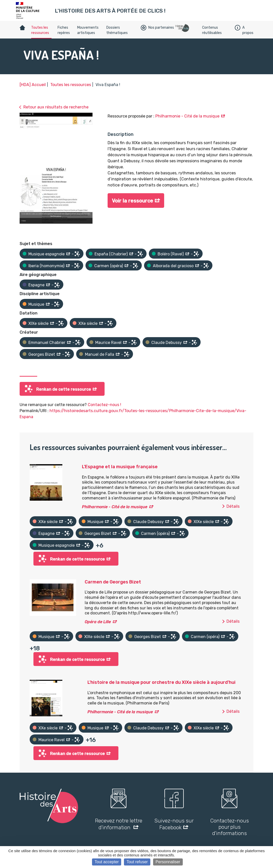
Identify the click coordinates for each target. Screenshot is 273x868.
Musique (36, 304)
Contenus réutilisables (212, 30)
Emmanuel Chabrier (47, 343)
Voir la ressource (132, 201)
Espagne (36, 285)
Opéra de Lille (98, 622)
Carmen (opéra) (109, 266)
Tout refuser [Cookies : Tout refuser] (137, 862)
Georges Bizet (42, 354)
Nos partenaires (157, 28)
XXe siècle (88, 323)
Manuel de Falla (100, 354)
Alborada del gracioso (173, 266)
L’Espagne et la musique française (120, 467)
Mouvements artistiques (88, 30)
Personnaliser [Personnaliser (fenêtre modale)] (168, 862)
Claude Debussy (167, 343)
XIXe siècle (38, 323)
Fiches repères (64, 30)
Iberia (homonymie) (46, 266)
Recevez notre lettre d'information (119, 824)
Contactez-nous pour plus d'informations (230, 827)
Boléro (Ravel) (171, 254)
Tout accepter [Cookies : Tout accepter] (107, 862)
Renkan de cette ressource (64, 389)
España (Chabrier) (111, 254)
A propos (244, 30)
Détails (233, 506)
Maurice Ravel (108, 343)
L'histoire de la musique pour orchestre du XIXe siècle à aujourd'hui (162, 682)
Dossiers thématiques (117, 30)
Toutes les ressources (40, 30)
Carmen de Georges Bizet (113, 582)
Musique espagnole (47, 254)
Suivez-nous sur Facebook (174, 824)
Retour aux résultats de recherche (56, 107)
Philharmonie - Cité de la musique (187, 116)
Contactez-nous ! (104, 405)
